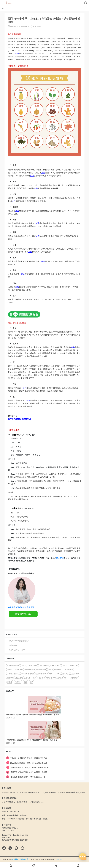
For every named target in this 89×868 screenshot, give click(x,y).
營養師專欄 (33, 665)
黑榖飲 (10, 682)
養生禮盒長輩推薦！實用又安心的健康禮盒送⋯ (28, 763)
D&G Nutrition (13, 665)
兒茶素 (28, 678)
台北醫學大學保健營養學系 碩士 (21, 607)
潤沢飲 (65, 665)
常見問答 (65, 674)
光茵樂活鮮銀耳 (41, 674)
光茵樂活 (18, 682)
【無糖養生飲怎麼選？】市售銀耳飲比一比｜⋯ (28, 777)
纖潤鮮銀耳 (69, 669)
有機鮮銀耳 (58, 669)
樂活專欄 (60, 558)
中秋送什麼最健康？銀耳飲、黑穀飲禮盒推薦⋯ (28, 758)
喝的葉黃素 (56, 665)
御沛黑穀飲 (74, 678)
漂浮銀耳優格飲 (27, 674)
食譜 (31, 682)
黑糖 (60, 678)
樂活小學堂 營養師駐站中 (20, 641)
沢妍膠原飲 (74, 665)
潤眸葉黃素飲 (44, 665)
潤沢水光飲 (19, 669)
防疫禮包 (20, 678)
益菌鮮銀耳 (75, 674)
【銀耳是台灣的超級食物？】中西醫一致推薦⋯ (28, 772)
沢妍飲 (10, 669)
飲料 (66, 678)
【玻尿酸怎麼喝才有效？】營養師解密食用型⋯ (28, 767)
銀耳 (51, 674)
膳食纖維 (11, 678)
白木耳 (57, 674)
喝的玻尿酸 (29, 669)
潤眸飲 (24, 665)
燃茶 (34, 678)
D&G (25, 682)
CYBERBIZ (58, 859)
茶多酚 (41, 678)
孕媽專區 (13, 645)
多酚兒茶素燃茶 (13, 674)
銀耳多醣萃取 (51, 678)
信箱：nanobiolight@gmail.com (14, 815)
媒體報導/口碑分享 (17, 650)
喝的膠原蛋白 (41, 669)
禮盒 (50, 669)
